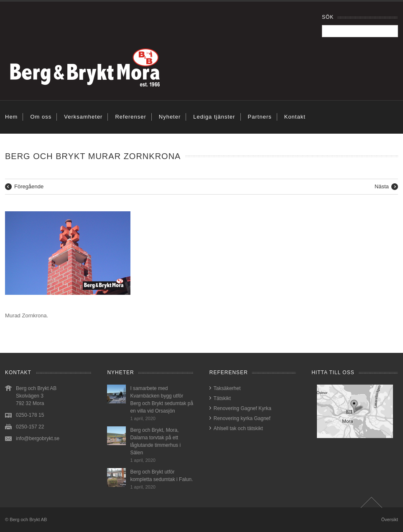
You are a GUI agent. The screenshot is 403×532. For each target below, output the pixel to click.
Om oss (41, 117)
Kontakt (295, 117)
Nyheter (170, 117)
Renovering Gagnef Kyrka (242, 408)
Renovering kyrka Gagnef (242, 418)
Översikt (390, 519)
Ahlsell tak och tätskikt (238, 428)
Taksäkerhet (227, 388)
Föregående (29, 186)
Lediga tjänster (214, 117)
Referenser (130, 117)
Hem (11, 117)
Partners (260, 117)
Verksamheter (83, 117)
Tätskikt (222, 398)
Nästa (382, 186)
